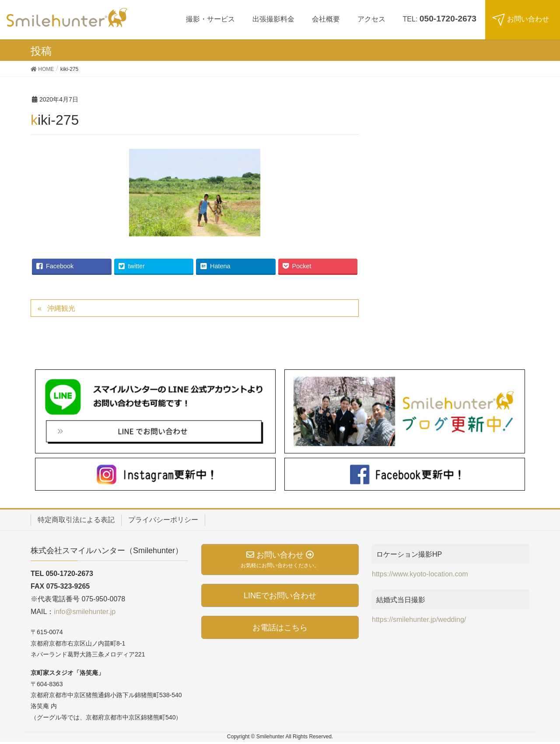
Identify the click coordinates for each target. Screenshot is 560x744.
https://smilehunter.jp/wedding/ (419, 619)
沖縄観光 (61, 308)
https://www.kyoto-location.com (420, 574)
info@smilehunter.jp (85, 612)
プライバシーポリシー (163, 520)
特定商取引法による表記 (76, 520)
